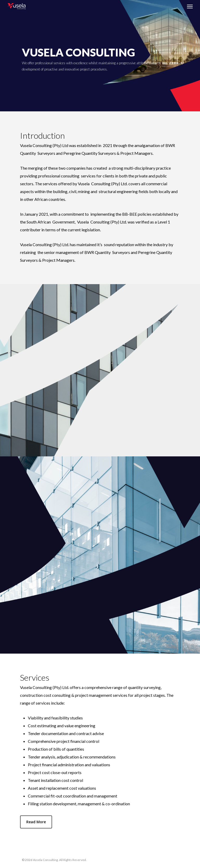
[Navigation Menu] (190, 6)
